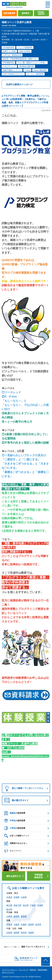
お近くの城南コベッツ (17, 836)
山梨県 (9, 916)
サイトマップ (24, 970)
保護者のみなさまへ (16, 843)
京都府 (24, 924)
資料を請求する (14, 876)
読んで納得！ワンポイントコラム (23, 788)
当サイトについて (8, 972)
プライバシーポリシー (10, 970)
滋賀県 (31, 924)
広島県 (9, 933)
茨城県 (40, 905)
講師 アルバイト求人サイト (25, 947)
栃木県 (9, 909)
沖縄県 (31, 933)
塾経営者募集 (42, 970)
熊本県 (24, 933)
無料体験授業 (9, 13)
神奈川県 (17, 905)
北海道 (9, 897)
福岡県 (17, 933)
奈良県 (38, 924)
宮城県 (17, 897)
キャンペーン (13, 851)
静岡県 (17, 916)
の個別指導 (15, 813)
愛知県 (24, 916)
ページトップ (46, 964)
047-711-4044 (16, 748)
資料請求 (26, 13)
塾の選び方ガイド (16, 800)
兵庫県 (9, 924)
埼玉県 (26, 905)
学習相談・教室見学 (41, 13)
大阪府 (17, 924)
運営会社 (33, 970)
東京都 (9, 905)
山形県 (24, 897)
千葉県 (33, 905)
